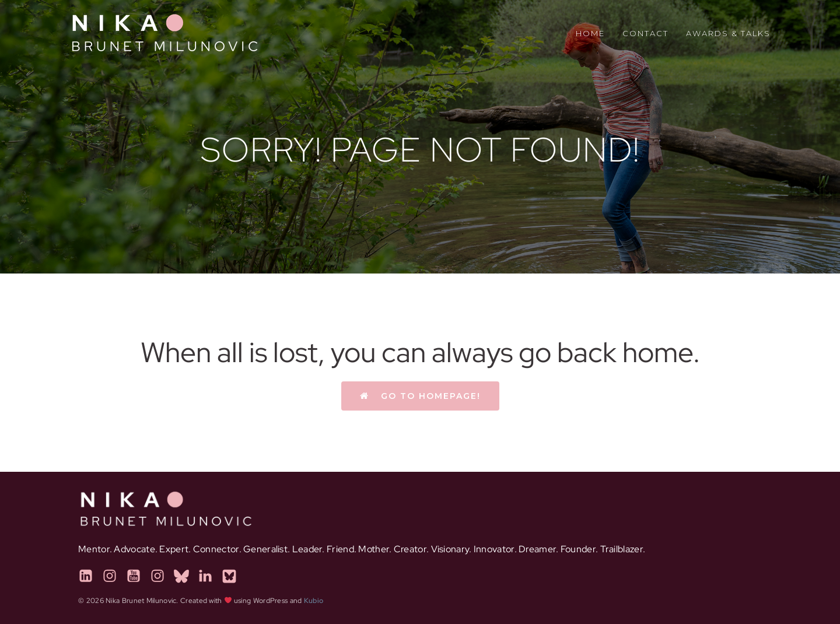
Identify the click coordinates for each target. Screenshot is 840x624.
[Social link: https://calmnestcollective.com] (186, 576)
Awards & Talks (728, 33)
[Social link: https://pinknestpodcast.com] (234, 576)
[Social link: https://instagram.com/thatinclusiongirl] (114, 576)
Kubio (314, 601)
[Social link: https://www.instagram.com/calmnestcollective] (162, 576)
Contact (645, 33)
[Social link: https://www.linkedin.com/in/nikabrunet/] (90, 576)
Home (590, 33)
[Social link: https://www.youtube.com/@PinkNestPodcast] (138, 576)
